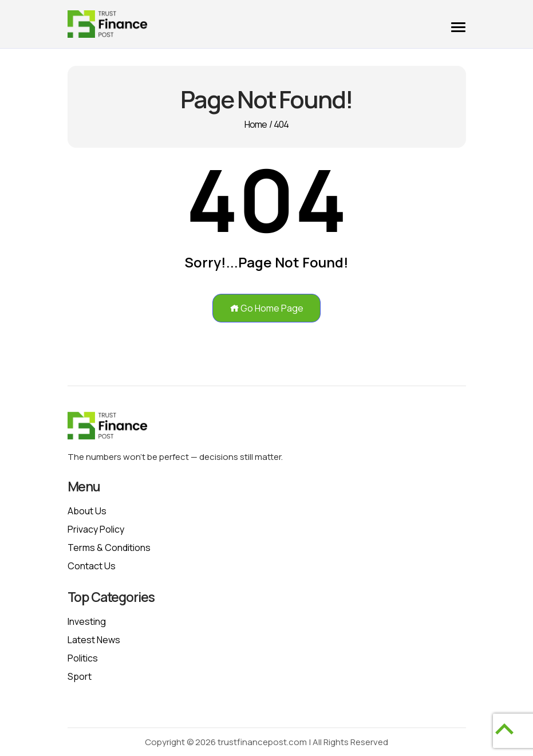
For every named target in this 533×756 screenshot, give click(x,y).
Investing (87, 621)
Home (256, 124)
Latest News (94, 640)
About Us (87, 511)
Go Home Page (266, 308)
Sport (80, 676)
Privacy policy (96, 529)
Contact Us (92, 566)
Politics (83, 658)
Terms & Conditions (109, 548)
